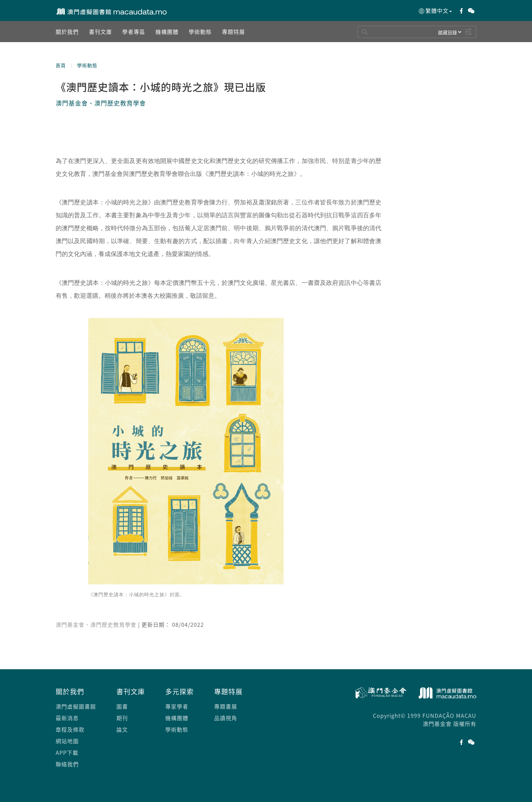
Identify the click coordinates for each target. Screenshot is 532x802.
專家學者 (177, 706)
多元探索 (179, 691)
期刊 (122, 718)
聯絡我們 (67, 764)
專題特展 (228, 691)
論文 (122, 729)
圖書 (122, 706)
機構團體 (177, 718)
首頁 (61, 65)
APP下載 (67, 752)
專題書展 (226, 706)
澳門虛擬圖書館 (76, 706)
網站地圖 (67, 741)
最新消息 (67, 718)
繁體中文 (435, 11)
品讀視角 (226, 718)
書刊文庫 (131, 691)
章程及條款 (70, 729)
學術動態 (87, 65)
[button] (67, 32)
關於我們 (70, 691)
